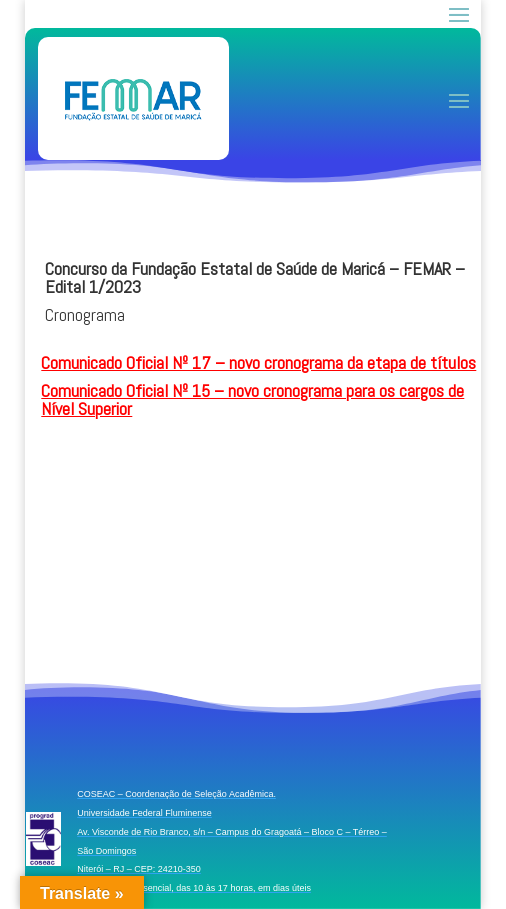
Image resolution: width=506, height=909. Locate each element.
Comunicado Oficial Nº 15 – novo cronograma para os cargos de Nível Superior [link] (252, 399)
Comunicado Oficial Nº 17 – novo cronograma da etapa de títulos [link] (258, 362)
